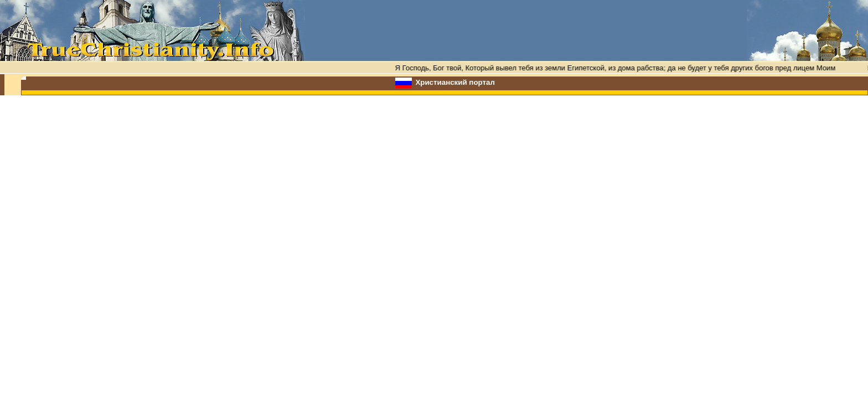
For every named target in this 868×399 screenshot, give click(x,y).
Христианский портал (455, 82)
